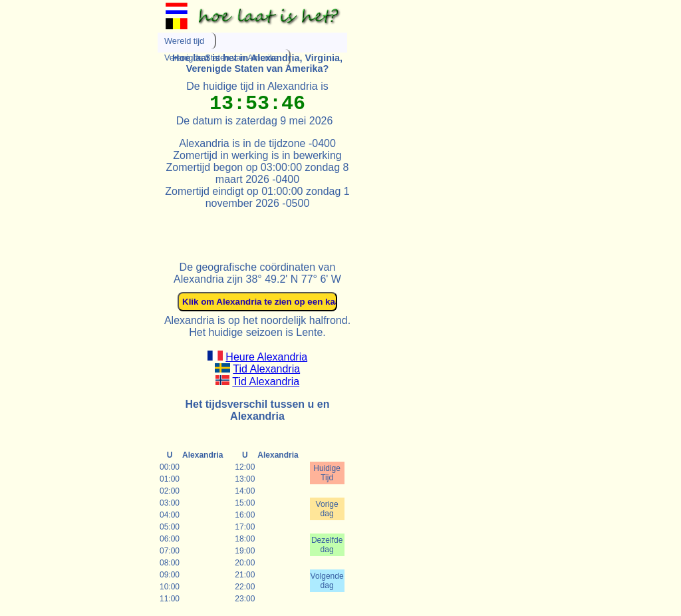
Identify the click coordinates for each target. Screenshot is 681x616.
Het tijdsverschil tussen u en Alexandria (258, 410)
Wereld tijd (184, 41)
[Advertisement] (313, 230)
